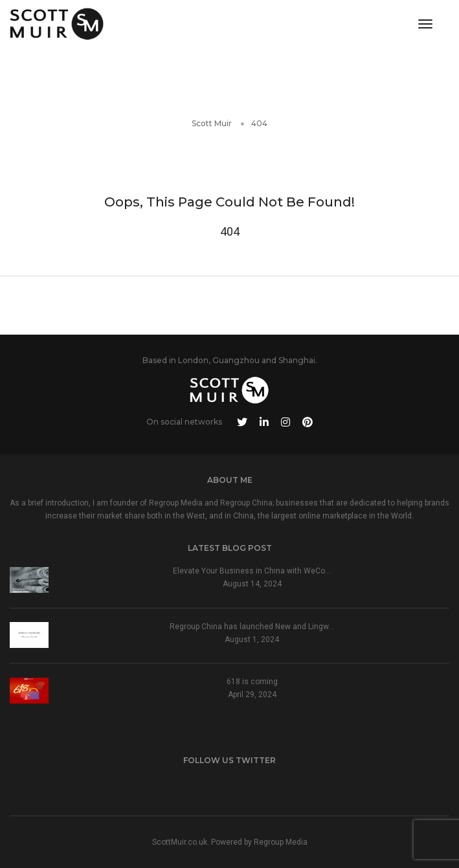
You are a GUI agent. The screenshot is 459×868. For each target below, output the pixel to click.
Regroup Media (281, 842)
